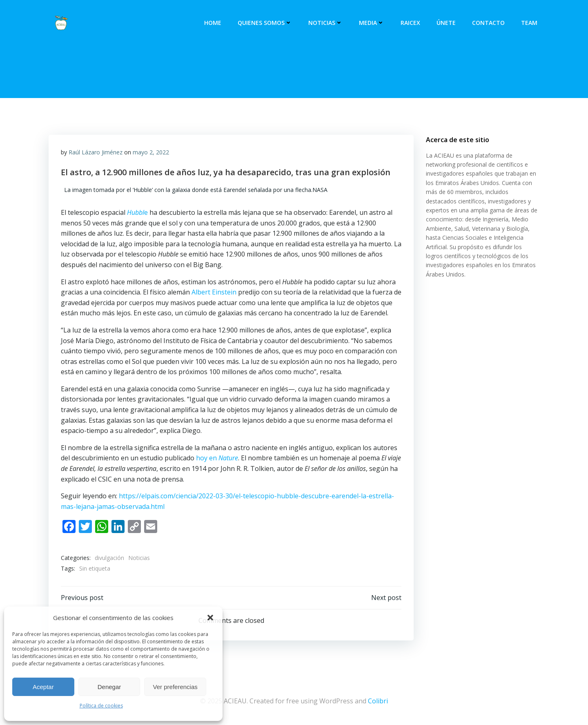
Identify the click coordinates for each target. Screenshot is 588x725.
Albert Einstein (214, 292)
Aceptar (43, 687)
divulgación (109, 558)
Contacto (488, 23)
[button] (210, 618)
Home (213, 23)
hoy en (217, 458)
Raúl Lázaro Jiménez (96, 152)
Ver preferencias (175, 687)
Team (529, 23)
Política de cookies (101, 706)
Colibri (378, 701)
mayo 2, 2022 (151, 152)
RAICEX (410, 23)
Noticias (325, 23)
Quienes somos (265, 23)
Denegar (109, 687)
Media (372, 23)
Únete (446, 23)
